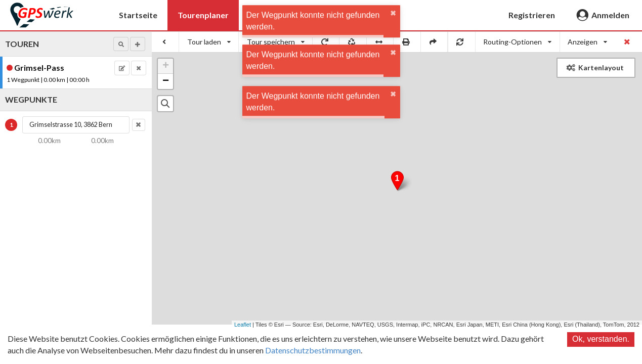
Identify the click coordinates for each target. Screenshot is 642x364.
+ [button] (166, 66)
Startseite (138, 15)
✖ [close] (393, 20)
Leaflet (243, 325)
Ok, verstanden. (601, 339)
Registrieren (532, 15)
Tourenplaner (203, 15)
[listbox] (209, 42)
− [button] (166, 81)
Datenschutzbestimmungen (313, 350)
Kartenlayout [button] (595, 67)
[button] (121, 44)
